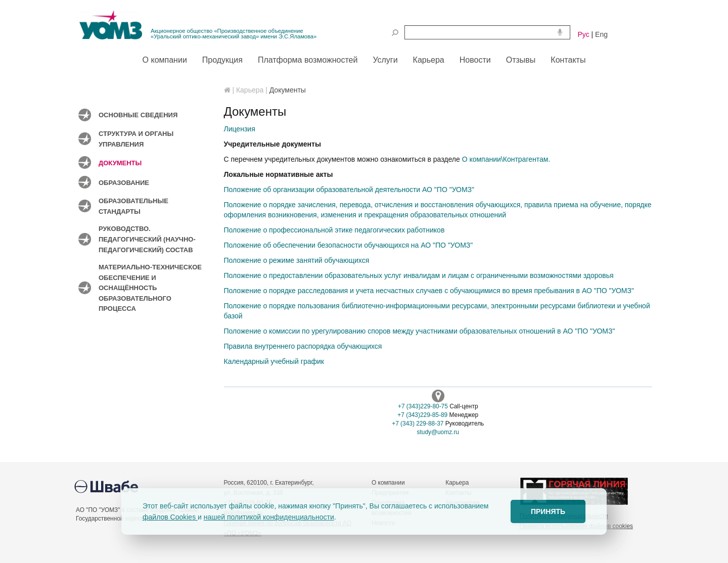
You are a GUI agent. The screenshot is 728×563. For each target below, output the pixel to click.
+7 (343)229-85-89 (422, 415)
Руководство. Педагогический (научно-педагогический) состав (147, 239)
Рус (584, 34)
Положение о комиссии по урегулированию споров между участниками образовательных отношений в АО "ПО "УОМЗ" (420, 331)
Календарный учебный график (274, 361)
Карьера (457, 483)
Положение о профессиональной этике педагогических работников (334, 230)
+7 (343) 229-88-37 (418, 424)
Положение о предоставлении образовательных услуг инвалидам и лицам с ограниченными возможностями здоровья (419, 275)
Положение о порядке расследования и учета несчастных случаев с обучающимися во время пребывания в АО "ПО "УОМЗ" (429, 291)
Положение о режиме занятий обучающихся (297, 260)
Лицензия (240, 129)
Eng (601, 34)
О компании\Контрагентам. (506, 159)
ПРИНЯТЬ (548, 511)
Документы (120, 163)
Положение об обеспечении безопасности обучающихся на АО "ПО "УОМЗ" (349, 245)
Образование (124, 183)
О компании (388, 483)
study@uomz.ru (438, 432)
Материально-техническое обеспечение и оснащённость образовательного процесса (150, 288)
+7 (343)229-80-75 (423, 406)
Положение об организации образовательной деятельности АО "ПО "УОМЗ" (349, 190)
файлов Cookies (170, 517)
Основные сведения (138, 115)
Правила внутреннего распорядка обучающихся (303, 346)
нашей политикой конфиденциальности (269, 517)
